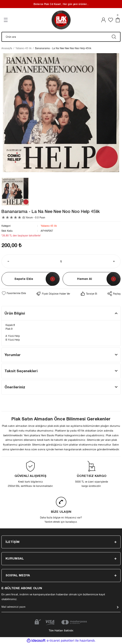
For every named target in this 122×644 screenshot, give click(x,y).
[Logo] (61, 20)
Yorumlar (13, 355)
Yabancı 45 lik (49, 226)
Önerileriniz (15, 387)
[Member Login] (103, 20)
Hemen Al (85, 279)
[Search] (61, 37)
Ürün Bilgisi (15, 313)
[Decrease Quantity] (8, 261)
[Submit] (118, 607)
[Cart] (118, 20)
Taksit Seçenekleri (21, 371)
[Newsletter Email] (61, 608)
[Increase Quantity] (114, 261)
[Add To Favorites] (14, 293)
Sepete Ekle (24, 279)
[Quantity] (61, 261)
